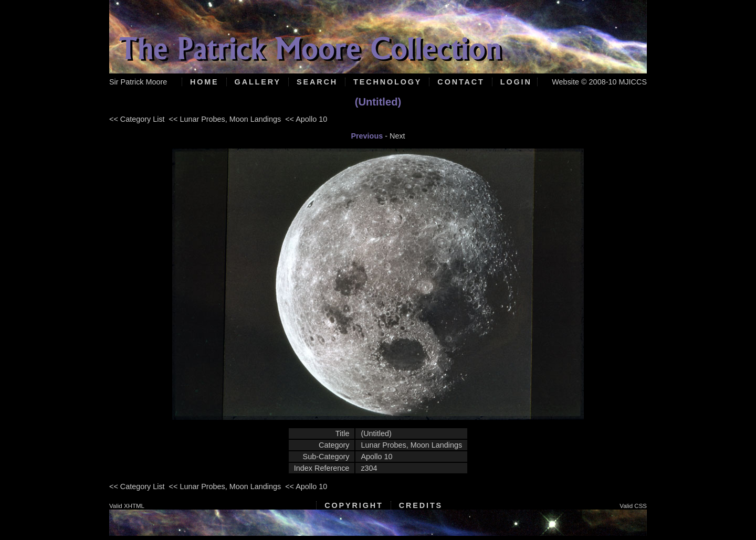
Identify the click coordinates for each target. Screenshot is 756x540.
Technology (387, 82)
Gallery (258, 82)
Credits (421, 505)
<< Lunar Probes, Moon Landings (225, 119)
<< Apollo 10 (306, 119)
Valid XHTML (127, 506)
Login (516, 82)
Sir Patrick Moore (138, 82)
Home (204, 82)
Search (317, 82)
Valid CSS (633, 506)
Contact (461, 82)
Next (397, 136)
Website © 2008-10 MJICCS (599, 82)
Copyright (354, 505)
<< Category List (137, 119)
